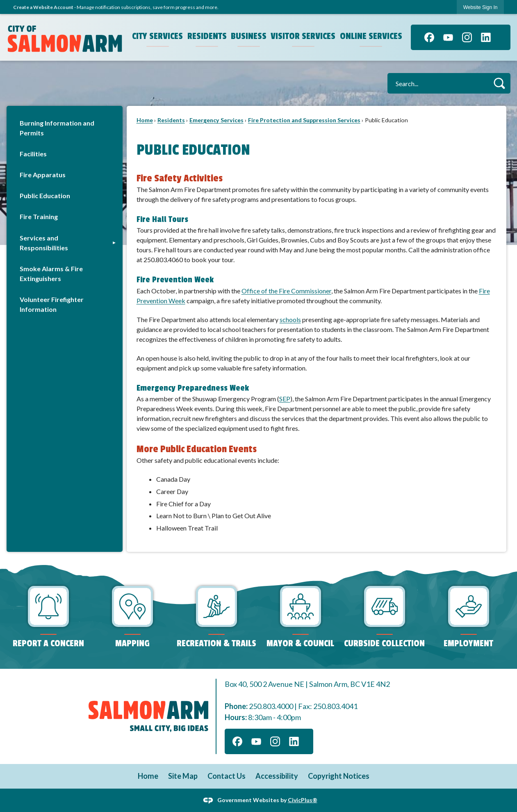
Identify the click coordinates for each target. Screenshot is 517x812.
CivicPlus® (303, 799)
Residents (171, 120)
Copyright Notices (339, 776)
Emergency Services (216, 120)
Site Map (183, 776)
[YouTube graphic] (448, 37)
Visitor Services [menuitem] (303, 36)
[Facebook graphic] (429, 37)
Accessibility (277, 776)
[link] (481, 7)
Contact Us (227, 776)
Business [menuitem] (249, 36)
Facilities (33, 154)
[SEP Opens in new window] (285, 399)
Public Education (45, 196)
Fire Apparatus (43, 175)
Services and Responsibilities (44, 243)
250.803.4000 (271, 706)
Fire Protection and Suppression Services (304, 120)
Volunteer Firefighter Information (52, 304)
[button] (499, 83)
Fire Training (39, 216)
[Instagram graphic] (467, 37)
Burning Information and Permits (57, 128)
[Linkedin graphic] (486, 37)
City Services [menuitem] (157, 36)
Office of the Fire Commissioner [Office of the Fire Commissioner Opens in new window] (286, 291)
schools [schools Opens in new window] (290, 319)
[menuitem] (65, 128)
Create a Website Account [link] (43, 7)
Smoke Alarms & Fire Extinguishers (51, 273)
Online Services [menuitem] (371, 36)
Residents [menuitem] (207, 36)
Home (145, 120)
